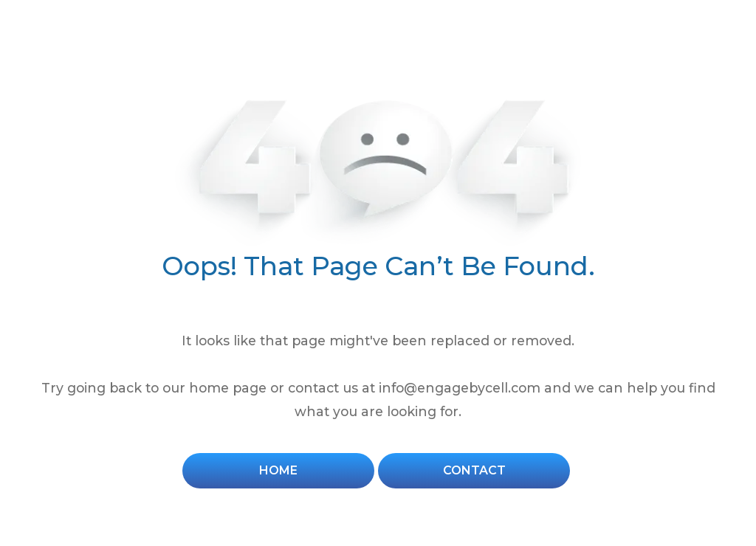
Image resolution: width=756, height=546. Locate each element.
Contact (474, 470)
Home (278, 470)
